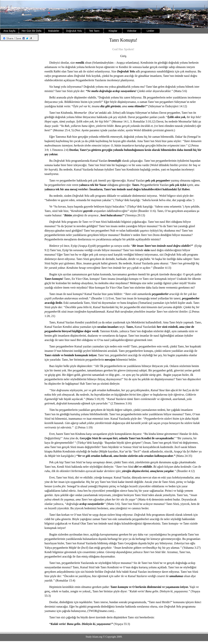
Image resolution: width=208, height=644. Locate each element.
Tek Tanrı (94, 31)
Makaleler (54, 31)
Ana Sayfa (9, 31)
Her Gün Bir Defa (32, 31)
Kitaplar (113, 31)
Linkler (150, 31)
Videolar (132, 31)
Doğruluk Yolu (74, 31)
